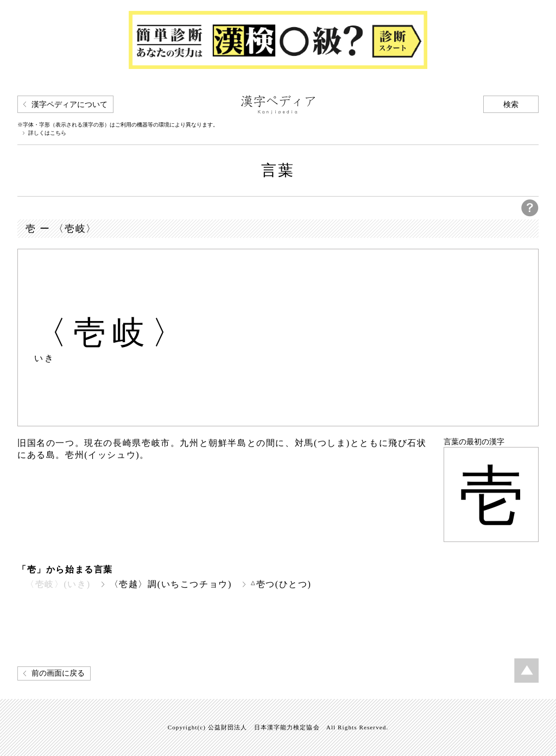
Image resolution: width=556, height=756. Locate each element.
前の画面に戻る (58, 673)
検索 (511, 105)
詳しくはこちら (47, 133)
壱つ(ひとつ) (281, 584)
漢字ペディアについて (69, 105)
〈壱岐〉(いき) (58, 584)
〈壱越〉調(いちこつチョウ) (171, 584)
